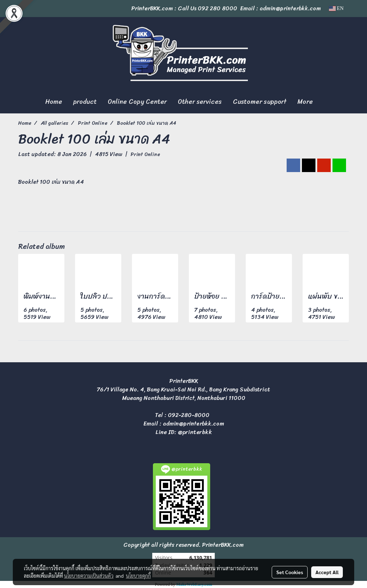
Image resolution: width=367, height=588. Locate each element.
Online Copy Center (137, 102)
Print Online (145, 154)
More (305, 102)
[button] (325, 102)
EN (336, 8)
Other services (200, 102)
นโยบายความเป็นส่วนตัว (89, 576)
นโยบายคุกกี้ (138, 576)
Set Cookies (290, 572)
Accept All (327, 572)
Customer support (260, 102)
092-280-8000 (189, 415)
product (85, 102)
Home (54, 102)
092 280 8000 (217, 8)
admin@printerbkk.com (193, 424)
